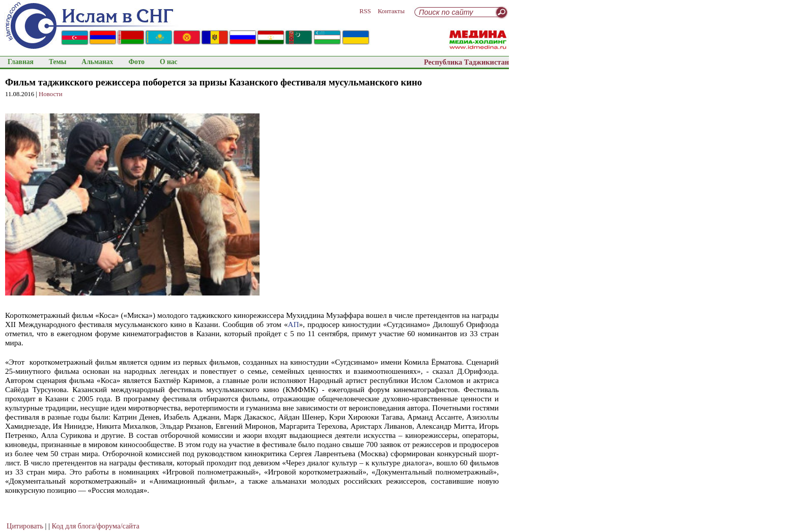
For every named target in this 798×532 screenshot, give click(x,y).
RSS (365, 11)
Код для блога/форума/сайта (96, 526)
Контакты (391, 11)
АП (294, 324)
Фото (136, 62)
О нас (169, 62)
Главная (21, 62)
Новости (50, 94)
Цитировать (25, 526)
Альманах (97, 62)
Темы (58, 62)
